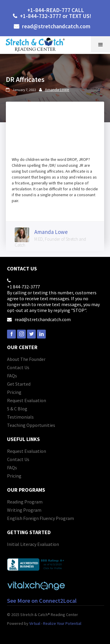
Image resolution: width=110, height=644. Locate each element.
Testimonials (20, 417)
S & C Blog (17, 409)
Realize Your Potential (62, 623)
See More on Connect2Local (42, 601)
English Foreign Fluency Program (40, 518)
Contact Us (18, 367)
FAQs (12, 376)
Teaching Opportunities (31, 425)
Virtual (35, 623)
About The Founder (26, 359)
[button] (100, 44)
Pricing (14, 392)
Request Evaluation (27, 400)
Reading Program (25, 502)
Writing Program (24, 510)
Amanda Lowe (57, 90)
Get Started (19, 384)
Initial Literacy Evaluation (33, 544)
